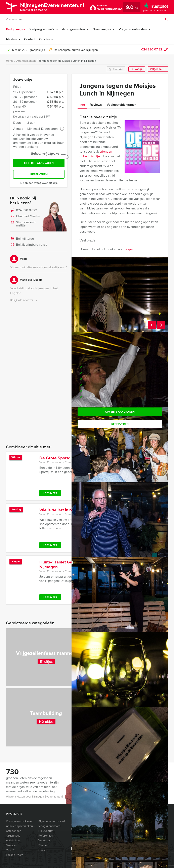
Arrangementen (73, 29)
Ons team (46, 39)
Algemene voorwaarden (53, 821)
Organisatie (13, 836)
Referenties (46, 836)
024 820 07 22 (152, 49)
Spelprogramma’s (41, 29)
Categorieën (14, 831)
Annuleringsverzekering (21, 826)
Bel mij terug (22, 239)
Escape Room (15, 855)
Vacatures (45, 840)
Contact (30, 39)
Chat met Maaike (25, 216)
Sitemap (43, 845)
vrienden (106, 151)
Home (10, 61)
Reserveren (39, 175)
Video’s (11, 850)
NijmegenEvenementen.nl (52, 8)
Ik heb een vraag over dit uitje (39, 183)
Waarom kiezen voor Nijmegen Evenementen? (35, 797)
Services (11, 845)
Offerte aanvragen (39, 163)
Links (42, 850)
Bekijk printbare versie (29, 245)
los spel (128, 249)
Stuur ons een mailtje (23, 224)
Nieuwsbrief (46, 831)
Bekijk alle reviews (24, 300)
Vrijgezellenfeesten (133, 29)
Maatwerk (13, 39)
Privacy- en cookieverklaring (21, 821)
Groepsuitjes (102, 29)
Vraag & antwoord (49, 826)
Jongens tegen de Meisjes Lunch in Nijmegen (67, 61)
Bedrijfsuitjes (15, 29)
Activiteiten (13, 840)
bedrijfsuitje (92, 156)
